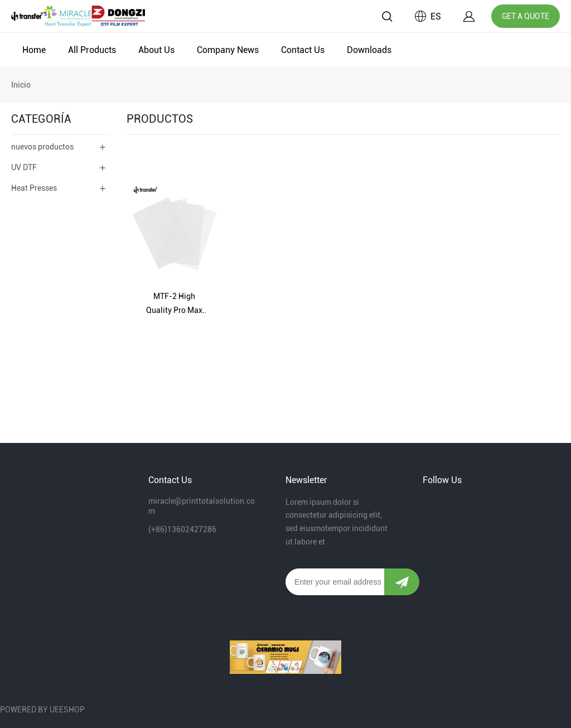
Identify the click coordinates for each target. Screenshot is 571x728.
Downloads (369, 50)
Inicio (21, 85)
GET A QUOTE (526, 16)
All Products (92, 50)
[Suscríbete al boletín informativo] (402, 582)
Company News (228, 50)
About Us (156, 50)
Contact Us (303, 50)
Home (34, 50)
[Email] (335, 582)
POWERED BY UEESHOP (42, 710)
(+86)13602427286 (182, 529)
